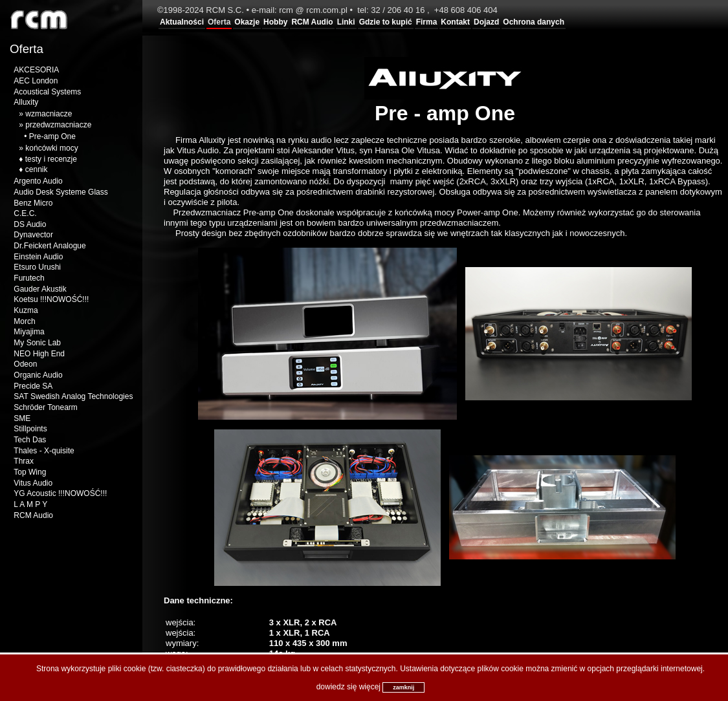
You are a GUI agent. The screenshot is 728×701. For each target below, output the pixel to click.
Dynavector (33, 235)
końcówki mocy (51, 148)
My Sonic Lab (37, 343)
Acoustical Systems (47, 92)
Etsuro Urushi (37, 267)
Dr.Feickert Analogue (50, 246)
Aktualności (182, 22)
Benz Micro (33, 203)
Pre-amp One (52, 136)
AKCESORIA (36, 70)
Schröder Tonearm (46, 407)
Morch (24, 321)
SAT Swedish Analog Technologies (73, 396)
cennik (37, 169)
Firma (427, 22)
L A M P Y (30, 504)
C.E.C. (25, 213)
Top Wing (30, 472)
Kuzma (26, 310)
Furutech (29, 278)
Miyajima (29, 332)
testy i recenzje (51, 159)
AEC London (36, 81)
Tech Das (30, 440)
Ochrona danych (534, 22)
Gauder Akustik (40, 289)
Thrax (24, 461)
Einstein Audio (38, 257)
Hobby (275, 22)
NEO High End (39, 354)
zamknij (403, 687)
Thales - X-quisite (44, 451)
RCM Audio (312, 22)
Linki (346, 22)
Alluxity (26, 102)
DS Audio (30, 224)
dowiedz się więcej (348, 687)
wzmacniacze (49, 114)
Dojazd (486, 22)
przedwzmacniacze (58, 125)
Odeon (25, 364)
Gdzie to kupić (386, 22)
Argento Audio (38, 181)
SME (22, 418)
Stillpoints (30, 429)
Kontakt (455, 22)
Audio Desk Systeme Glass (61, 192)
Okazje (247, 22)
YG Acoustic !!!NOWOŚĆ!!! (60, 493)
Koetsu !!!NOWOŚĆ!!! (51, 299)
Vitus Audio (33, 483)
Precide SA (33, 386)
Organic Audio (38, 375)
